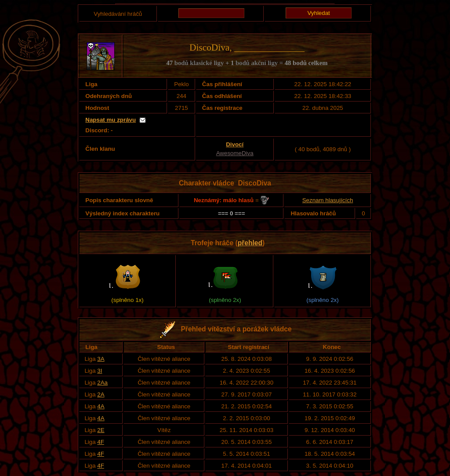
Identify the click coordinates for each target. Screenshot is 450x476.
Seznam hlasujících (328, 200)
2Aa (102, 383)
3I (100, 371)
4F (101, 442)
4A (101, 406)
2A (101, 394)
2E (101, 430)
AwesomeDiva (235, 153)
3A (101, 359)
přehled (250, 243)
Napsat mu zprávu (111, 120)
